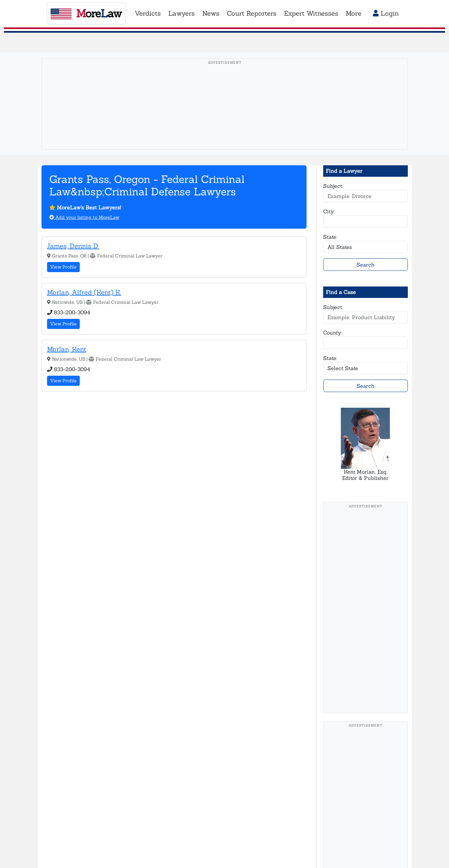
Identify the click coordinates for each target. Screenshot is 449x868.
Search (366, 265)
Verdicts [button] (148, 13)
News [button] (211, 13)
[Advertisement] (225, 114)
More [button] (354, 13)
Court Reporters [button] (252, 13)
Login (386, 13)
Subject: (333, 186)
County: (333, 333)
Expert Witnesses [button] (311, 13)
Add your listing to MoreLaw (84, 217)
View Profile (63, 267)
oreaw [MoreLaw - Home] (86, 13)
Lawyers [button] (182, 13)
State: (330, 237)
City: (329, 211)
